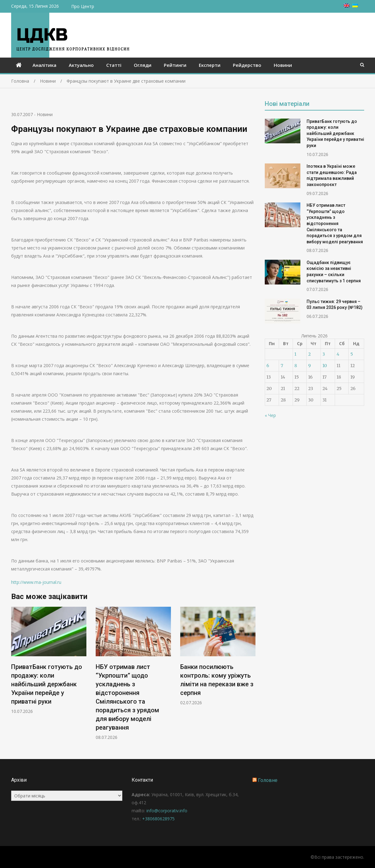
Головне (268, 780)
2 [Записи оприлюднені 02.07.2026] (309, 354)
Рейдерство (247, 65)
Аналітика (44, 65)
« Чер (270, 415)
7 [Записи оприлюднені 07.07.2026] (282, 366)
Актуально (81, 65)
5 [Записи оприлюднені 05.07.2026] (351, 354)
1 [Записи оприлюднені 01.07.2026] (295, 354)
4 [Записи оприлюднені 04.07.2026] (338, 354)
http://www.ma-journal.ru (36, 582)
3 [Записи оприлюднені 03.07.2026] (324, 354)
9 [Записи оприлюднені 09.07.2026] (309, 366)
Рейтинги (175, 65)
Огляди (143, 65)
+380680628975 (158, 819)
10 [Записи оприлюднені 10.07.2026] (325, 366)
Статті (114, 65)
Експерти (210, 65)
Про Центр (83, 6)
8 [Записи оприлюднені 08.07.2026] (296, 366)
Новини (283, 65)
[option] (49, 660)
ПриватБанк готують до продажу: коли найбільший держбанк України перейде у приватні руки (47, 684)
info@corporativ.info (167, 811)
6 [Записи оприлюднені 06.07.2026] (268, 366)
